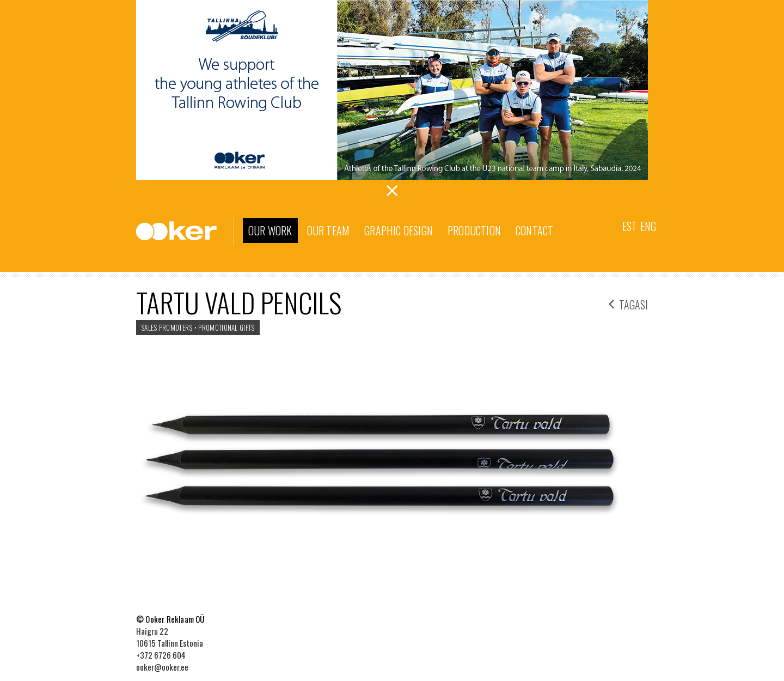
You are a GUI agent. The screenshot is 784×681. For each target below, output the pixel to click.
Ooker (185, 232)
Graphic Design (399, 230)
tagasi (628, 303)
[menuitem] (630, 225)
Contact (534, 230)
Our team (329, 230)
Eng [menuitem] (648, 226)
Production (474, 230)
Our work (270, 230)
